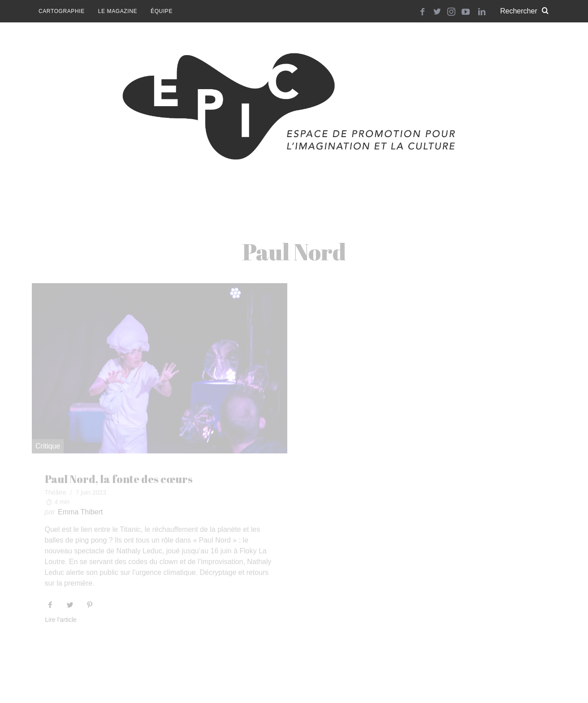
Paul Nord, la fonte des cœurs (119, 479)
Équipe (162, 11)
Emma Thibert (80, 512)
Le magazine (118, 11)
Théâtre (56, 492)
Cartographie (62, 11)
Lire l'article (61, 620)
